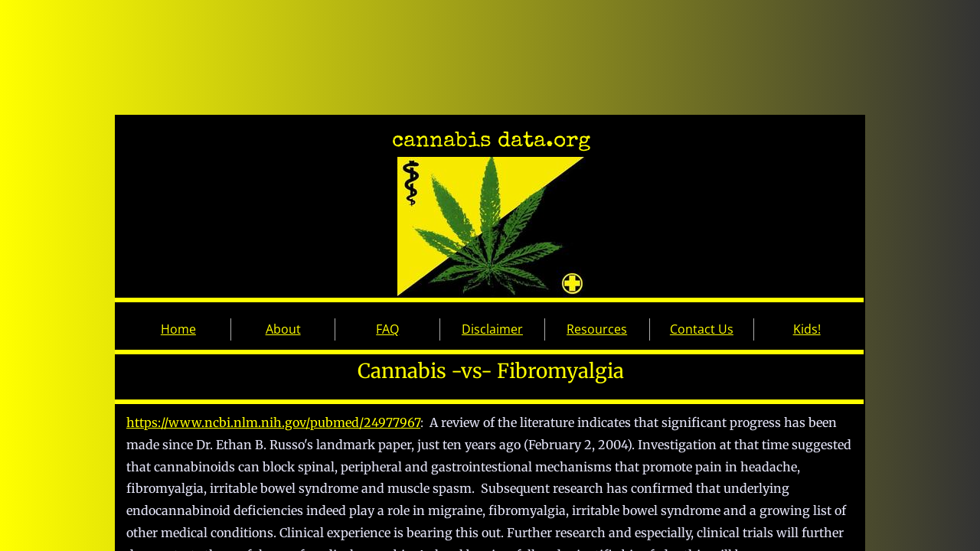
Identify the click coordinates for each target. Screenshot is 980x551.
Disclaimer (492, 329)
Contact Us (702, 329)
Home (178, 329)
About (283, 329)
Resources (597, 329)
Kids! (807, 329)
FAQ (387, 329)
